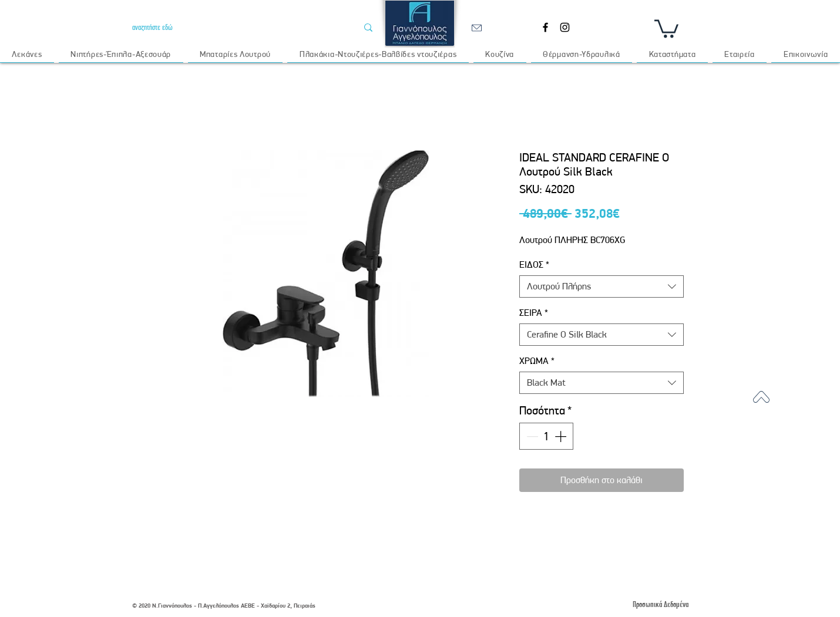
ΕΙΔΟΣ (534, 264)
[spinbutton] (546, 436)
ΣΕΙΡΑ (534, 313)
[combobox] (602, 286)
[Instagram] (565, 27)
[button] (666, 28)
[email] (476, 28)
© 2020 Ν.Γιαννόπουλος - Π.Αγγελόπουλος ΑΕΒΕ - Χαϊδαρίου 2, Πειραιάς (224, 606)
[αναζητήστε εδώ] (236, 27)
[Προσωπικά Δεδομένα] (660, 604)
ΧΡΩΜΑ (537, 361)
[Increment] (562, 436)
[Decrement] (531, 436)
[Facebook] (545, 27)
